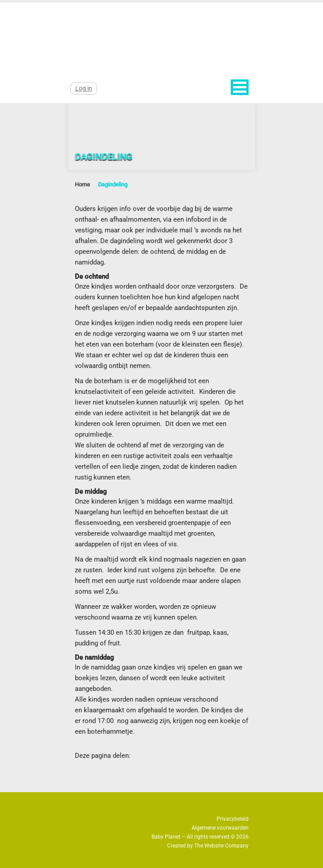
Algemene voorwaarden (220, 828)
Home (82, 184)
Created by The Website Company (208, 846)
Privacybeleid (233, 819)
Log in (84, 88)
